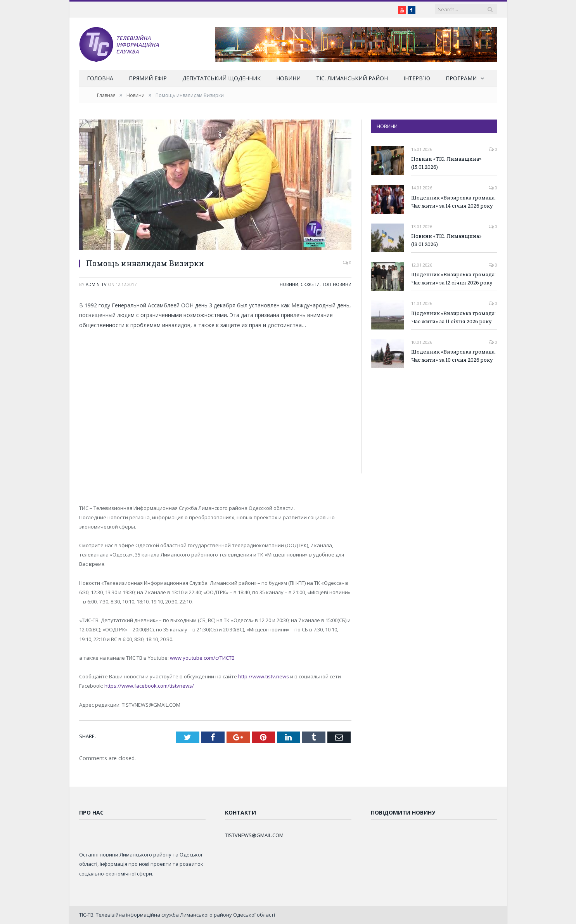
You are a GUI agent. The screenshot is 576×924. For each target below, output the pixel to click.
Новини (288, 78)
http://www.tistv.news (264, 676)
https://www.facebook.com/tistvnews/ (149, 686)
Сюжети (310, 284)
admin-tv (96, 284)
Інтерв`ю (417, 78)
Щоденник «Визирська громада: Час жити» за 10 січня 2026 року (453, 356)
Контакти (240, 812)
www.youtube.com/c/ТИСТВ (202, 658)
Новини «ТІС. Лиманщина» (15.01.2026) (446, 163)
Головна (100, 78)
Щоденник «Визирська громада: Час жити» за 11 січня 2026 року (453, 317)
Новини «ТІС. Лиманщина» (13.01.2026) (446, 240)
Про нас (91, 812)
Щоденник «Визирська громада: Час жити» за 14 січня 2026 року (453, 202)
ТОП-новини (337, 284)
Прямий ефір (148, 78)
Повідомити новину (403, 812)
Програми (461, 78)
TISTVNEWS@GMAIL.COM (254, 835)
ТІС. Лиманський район (352, 78)
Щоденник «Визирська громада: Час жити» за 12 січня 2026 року (453, 278)
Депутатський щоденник (221, 78)
